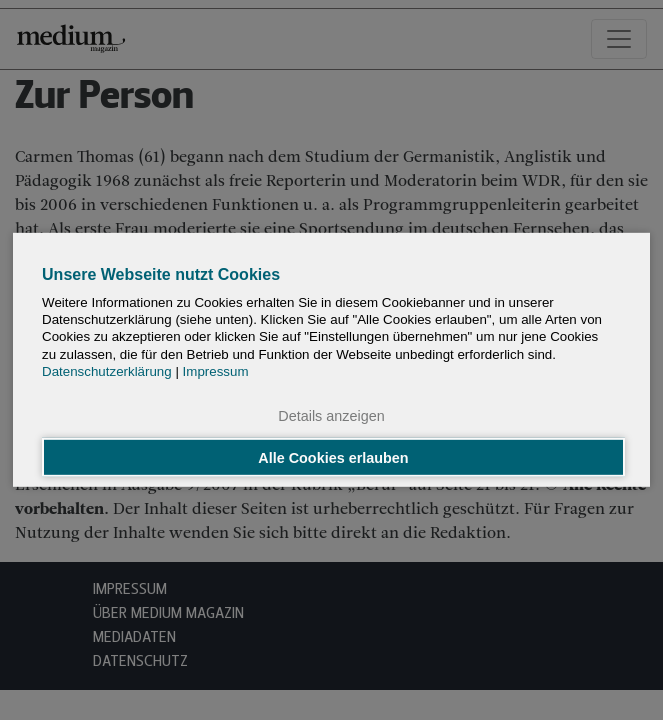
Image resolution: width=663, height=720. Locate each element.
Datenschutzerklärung (107, 371)
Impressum (216, 371)
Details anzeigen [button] (331, 416)
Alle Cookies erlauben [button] (333, 457)
